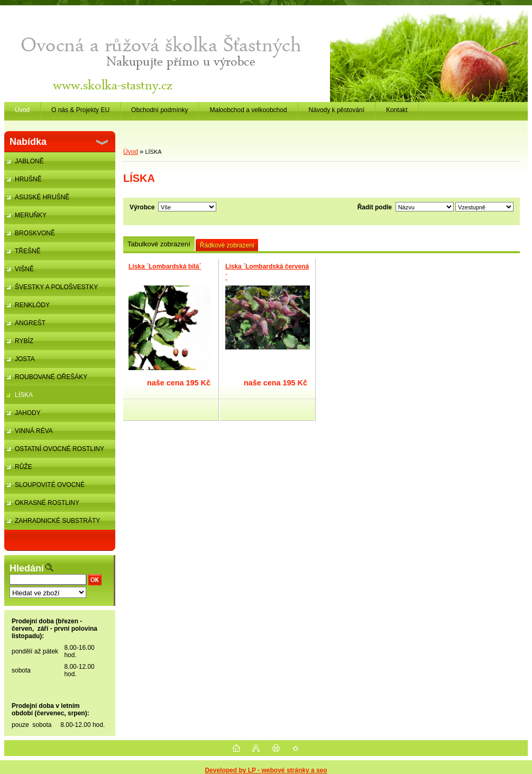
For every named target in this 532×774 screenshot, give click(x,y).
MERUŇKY (31, 215)
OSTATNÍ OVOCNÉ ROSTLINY (59, 449)
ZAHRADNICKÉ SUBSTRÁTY (57, 521)
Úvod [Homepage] (22, 110)
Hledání (27, 568)
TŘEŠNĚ (28, 251)
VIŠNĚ (24, 269)
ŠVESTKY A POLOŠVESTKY (56, 287)
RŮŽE (24, 467)
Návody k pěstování (337, 110)
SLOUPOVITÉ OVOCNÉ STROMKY (44, 487)
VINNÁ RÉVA (34, 431)
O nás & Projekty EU (80, 110)
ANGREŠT (30, 323)
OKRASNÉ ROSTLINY (47, 503)
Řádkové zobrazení (227, 245)
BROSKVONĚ (35, 233)
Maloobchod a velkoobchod (248, 110)
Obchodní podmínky (159, 110)
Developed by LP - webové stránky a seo (266, 770)
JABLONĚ (29, 161)
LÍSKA (24, 395)
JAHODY (28, 413)
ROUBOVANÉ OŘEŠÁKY (51, 377)
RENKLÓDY (32, 305)
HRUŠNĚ (28, 179)
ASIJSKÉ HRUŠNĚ (42, 197)
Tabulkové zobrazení (159, 244)
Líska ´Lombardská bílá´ (165, 266)
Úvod (131, 152)
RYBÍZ (24, 341)
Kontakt (397, 110)
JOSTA (25, 359)
